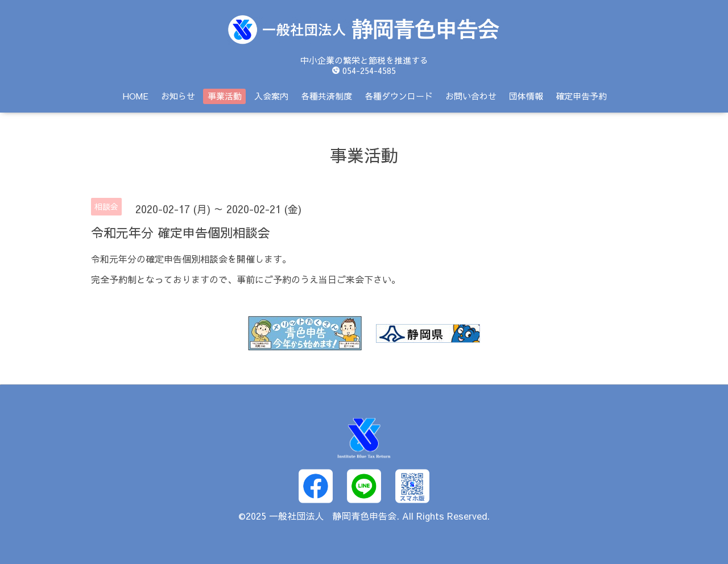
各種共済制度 (326, 96)
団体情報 (526, 96)
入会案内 (271, 96)
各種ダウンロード (399, 96)
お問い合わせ (471, 96)
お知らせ (178, 96)
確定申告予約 (581, 96)
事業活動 (225, 96)
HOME (136, 96)
